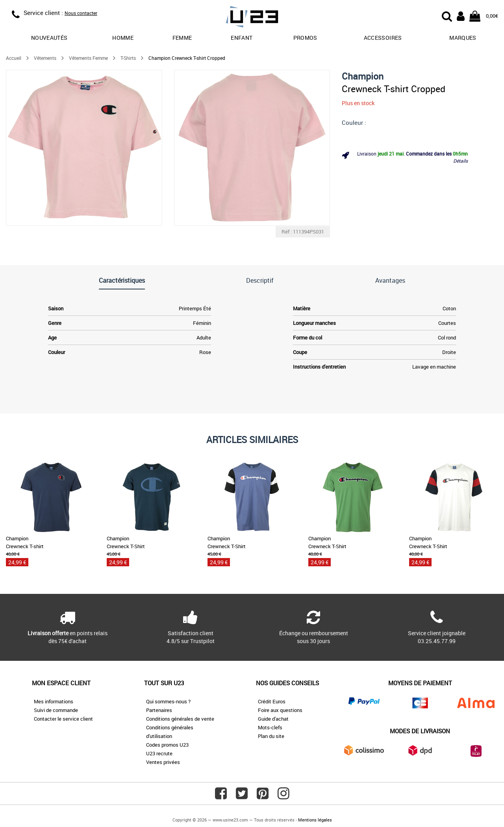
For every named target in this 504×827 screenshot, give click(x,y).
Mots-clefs (270, 727)
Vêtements (45, 58)
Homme (123, 38)
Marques (463, 38)
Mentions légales (315, 820)
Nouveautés (49, 38)
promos (305, 38)
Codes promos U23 (167, 745)
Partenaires (159, 710)
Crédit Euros (272, 701)
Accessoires (383, 38)
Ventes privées (163, 762)
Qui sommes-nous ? (168, 701)
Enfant (242, 38)
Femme (182, 38)
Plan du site (271, 736)
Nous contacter (81, 13)
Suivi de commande (56, 710)
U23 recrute (159, 753)
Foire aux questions (280, 710)
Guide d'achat (273, 719)
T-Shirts (128, 58)
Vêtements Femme (88, 58)
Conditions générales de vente (180, 719)
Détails (460, 161)
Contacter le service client (63, 719)
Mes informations (54, 701)
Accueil (14, 58)
